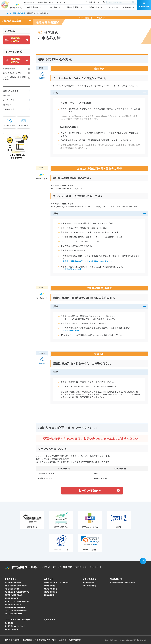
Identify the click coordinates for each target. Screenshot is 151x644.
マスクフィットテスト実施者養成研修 (17, 601)
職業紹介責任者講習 (89, 586)
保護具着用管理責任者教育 (14, 595)
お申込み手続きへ (90, 491)
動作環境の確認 (9, 69)
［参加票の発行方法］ (70, 330)
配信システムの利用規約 (12, 73)
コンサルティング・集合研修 (120, 7)
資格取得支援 (94, 7)
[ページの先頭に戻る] (143, 561)
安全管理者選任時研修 (12, 589)
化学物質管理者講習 (11, 598)
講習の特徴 (8, 95)
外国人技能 (53, 7)
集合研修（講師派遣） (12, 629)
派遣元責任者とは (11, 91)
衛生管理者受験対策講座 (13, 583)
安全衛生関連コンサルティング (15, 626)
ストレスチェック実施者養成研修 (16, 611)
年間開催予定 (9, 109)
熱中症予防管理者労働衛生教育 (15, 607)
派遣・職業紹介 (73, 7)
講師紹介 (7, 105)
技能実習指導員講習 (50, 592)
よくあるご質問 (9, 122)
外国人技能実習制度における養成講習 (56, 583)
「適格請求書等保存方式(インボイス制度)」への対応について (87, 261)
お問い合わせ (23, 122)
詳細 (56, 93)
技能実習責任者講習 (50, 589)
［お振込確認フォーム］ (71, 269)
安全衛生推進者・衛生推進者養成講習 (17, 592)
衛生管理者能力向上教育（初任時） (16, 586)
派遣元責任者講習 (12, 20)
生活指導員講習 (49, 595)
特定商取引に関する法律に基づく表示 (39, 640)
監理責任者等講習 (50, 586)
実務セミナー (50, 619)
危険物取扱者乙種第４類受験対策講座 (123, 583)
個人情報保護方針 (12, 640)
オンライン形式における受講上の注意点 (15, 78)
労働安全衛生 (33, 7)
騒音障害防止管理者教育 (13, 604)
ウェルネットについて (94, 2)
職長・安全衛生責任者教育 (14, 614)
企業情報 (63, 640)
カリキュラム (9, 100)
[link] (90, 541)
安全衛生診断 (9, 623)
